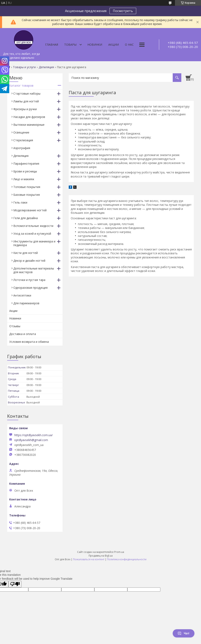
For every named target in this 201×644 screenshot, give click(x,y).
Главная (52, 45)
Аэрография (22, 148)
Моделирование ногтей (30, 210)
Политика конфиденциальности (127, 559)
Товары (70, 45)
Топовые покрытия (27, 187)
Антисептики (22, 295)
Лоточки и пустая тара (29, 280)
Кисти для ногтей (26, 253)
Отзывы (15, 326)
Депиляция (46, 67)
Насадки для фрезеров (29, 117)
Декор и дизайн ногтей (29, 261)
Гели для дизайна (26, 218)
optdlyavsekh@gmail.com (31, 440)
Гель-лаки (20, 202)
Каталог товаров (21, 85)
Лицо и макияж (24, 179)
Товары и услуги (24, 67)
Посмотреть (123, 11)
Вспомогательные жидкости (33, 226)
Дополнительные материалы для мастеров (34, 270)
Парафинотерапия (26, 164)
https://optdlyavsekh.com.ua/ (34, 435)
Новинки (95, 45)
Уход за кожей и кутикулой (32, 234)
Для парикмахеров (26, 303)
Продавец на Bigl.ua (101, 556)
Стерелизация (23, 140)
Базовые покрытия (27, 195)
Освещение (21, 132)
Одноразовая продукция (30, 288)
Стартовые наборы (27, 93)
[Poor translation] (15, 584)
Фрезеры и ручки (25, 109)
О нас (129, 45)
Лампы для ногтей (26, 101)
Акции (114, 45)
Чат (184, 633)
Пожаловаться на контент (89, 559)
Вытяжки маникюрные (29, 125)
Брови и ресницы (25, 171)
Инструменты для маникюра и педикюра (34, 243)
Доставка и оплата (23, 334)
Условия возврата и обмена (29, 342)
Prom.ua (119, 552)
